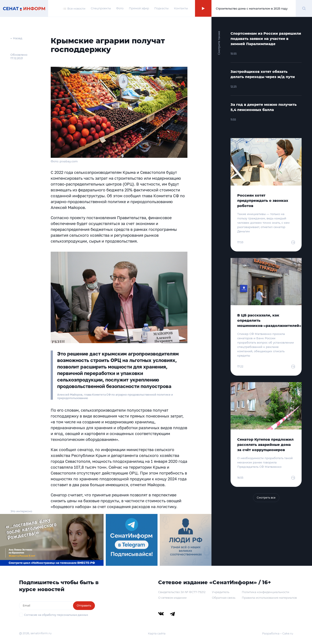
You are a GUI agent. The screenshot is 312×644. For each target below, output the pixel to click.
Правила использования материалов (269, 598)
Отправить (84, 606)
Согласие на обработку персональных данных (56, 615)
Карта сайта (157, 633)
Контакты (181, 8)
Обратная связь (224, 598)
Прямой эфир (139, 8)
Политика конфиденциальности (266, 592)
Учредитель (221, 592)
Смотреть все (266, 498)
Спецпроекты (101, 8)
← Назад (16, 38)
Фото (120, 8)
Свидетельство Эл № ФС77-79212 (182, 592)
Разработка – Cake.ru (278, 633)
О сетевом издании (172, 598)
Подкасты (161, 8)
